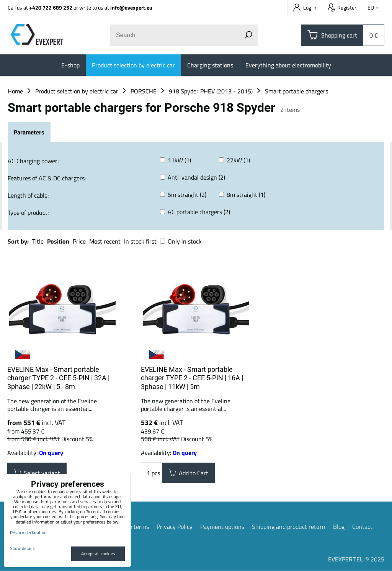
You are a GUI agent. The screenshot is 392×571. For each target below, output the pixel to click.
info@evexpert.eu (131, 7)
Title (38, 241)
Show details (22, 548)
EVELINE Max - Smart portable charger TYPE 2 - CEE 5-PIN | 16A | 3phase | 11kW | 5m (192, 378)
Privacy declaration (28, 533)
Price (79, 241)
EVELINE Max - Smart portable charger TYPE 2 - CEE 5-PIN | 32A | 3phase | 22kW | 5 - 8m (58, 378)
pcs (152, 473)
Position (58, 241)
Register (342, 7)
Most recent (105, 241)
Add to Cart (189, 473)
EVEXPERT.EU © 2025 (356, 559)
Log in (305, 7)
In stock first (140, 241)
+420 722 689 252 (51, 7)
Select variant (37, 473)
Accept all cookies (98, 554)
